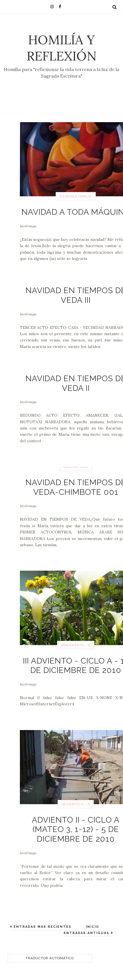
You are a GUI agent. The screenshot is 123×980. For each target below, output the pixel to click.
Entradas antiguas (87, 933)
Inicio (92, 927)
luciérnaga (28, 226)
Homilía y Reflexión (62, 48)
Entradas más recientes (42, 927)
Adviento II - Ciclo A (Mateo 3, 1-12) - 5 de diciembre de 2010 (76, 829)
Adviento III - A (76, 645)
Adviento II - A (76, 804)
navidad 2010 (76, 467)
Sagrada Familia (76, 196)
